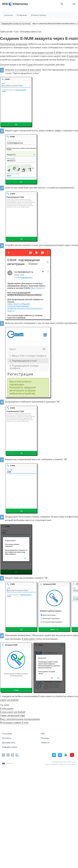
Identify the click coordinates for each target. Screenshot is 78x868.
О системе (7, 734)
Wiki (43, 734)
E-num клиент (28, 639)
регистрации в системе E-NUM (47, 53)
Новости (45, 743)
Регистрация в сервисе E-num (31, 31)
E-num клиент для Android (13, 712)
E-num (16, 31)
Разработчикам (9, 747)
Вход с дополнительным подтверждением (20, 719)
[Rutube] (17, 755)
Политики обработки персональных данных (60, 764)
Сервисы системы (6, 31)
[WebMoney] (18, 4)
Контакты (7, 738)
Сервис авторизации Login (13, 716)
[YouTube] (13, 755)
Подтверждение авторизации (14, 44)
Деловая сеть (9, 743)
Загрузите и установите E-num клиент (23, 70)
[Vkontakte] (8, 755)
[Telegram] (4, 755)
